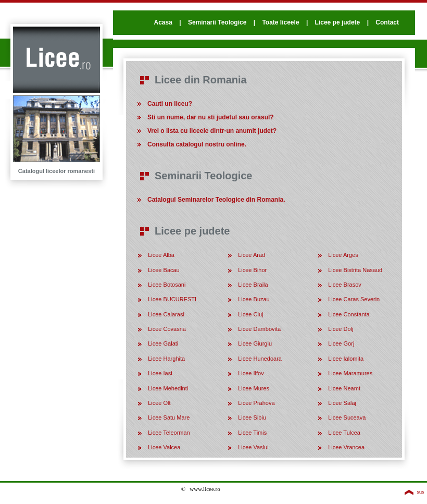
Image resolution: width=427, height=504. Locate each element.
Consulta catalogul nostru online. (197, 144)
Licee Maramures (350, 373)
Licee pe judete (338, 22)
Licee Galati (163, 343)
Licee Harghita (166, 359)
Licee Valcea (164, 447)
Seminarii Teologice (217, 22)
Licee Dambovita (259, 329)
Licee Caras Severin (354, 299)
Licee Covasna (167, 329)
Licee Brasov (345, 285)
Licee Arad (252, 255)
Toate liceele (280, 22)
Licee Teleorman (169, 433)
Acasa (163, 22)
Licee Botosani (167, 285)
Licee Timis (252, 433)
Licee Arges (343, 255)
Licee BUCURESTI (172, 299)
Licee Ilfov (251, 373)
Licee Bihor (252, 270)
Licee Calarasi (166, 314)
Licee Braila (253, 285)
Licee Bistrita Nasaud (355, 270)
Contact (387, 22)
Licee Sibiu (252, 417)
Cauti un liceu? (170, 104)
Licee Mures (254, 388)
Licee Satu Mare (169, 417)
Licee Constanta (349, 314)
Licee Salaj (342, 403)
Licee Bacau (164, 270)
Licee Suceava (347, 417)
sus (420, 491)
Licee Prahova (256, 403)
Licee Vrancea (346, 447)
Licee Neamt (344, 388)
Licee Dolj (341, 329)
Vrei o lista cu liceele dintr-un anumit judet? (212, 131)
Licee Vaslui (253, 447)
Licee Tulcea (344, 433)
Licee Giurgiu (255, 343)
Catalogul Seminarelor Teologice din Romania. (216, 200)
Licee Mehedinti (168, 388)
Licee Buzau (254, 299)
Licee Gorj (341, 343)
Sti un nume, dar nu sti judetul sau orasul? (211, 117)
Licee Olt (159, 403)
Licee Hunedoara (260, 359)
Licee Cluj (250, 314)
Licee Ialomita (346, 359)
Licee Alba (161, 255)
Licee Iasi (160, 373)
